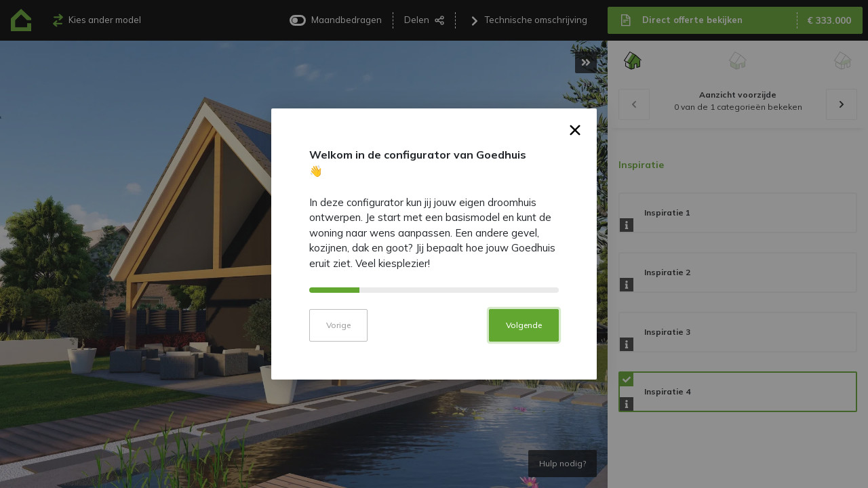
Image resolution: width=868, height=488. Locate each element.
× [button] (575, 142)
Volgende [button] (524, 334)
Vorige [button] (338, 334)
